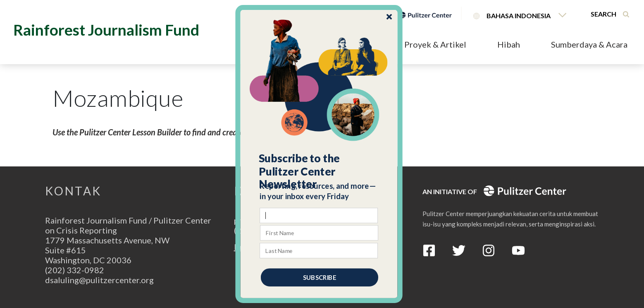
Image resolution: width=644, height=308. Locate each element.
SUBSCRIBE (320, 277)
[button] (319, 171)
